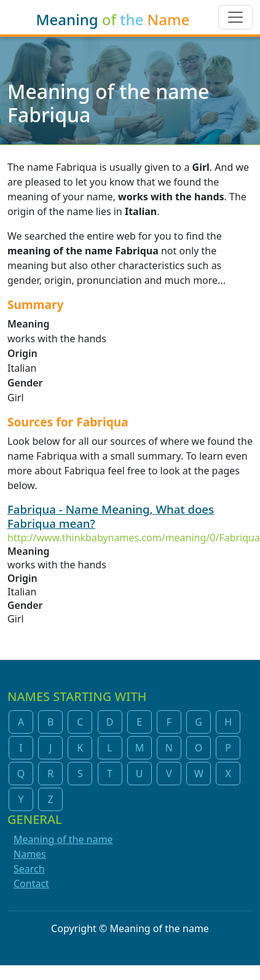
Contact (31, 884)
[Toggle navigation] (235, 17)
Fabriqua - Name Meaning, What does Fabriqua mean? (111, 516)
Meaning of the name (63, 839)
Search (29, 869)
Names (30, 854)
